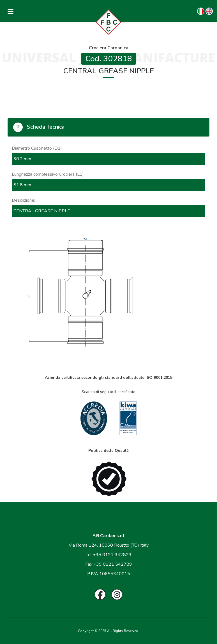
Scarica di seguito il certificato (108, 392)
